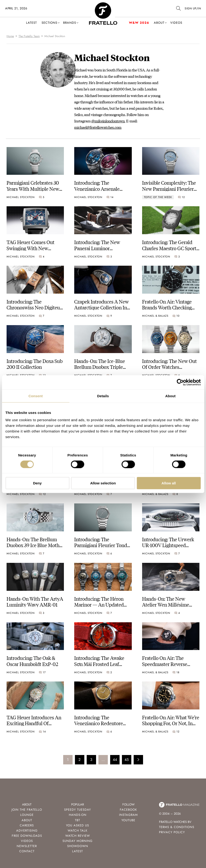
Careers (27, 825)
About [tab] (171, 396)
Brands (70, 23)
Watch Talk (78, 831)
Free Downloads (27, 836)
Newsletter (27, 846)
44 (115, 760)
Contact (27, 851)
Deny (37, 483)
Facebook (128, 810)
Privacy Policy (172, 832)
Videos (176, 23)
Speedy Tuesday (78, 810)
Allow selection (103, 483)
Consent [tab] (36, 396)
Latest (31, 23)
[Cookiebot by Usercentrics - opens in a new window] (180, 382)
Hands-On (78, 815)
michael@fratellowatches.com (98, 127)
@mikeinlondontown (108, 121)
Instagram (128, 815)
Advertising (27, 831)
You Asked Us (78, 825)
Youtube (128, 820)
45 (127, 760)
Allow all (169, 483)
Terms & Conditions (177, 827)
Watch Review (78, 836)
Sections (49, 23)
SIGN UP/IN (193, 8)
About (159, 23)
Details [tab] (103, 396)
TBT (78, 820)
